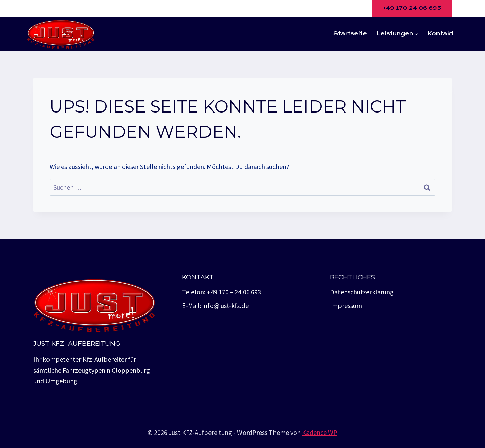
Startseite (350, 34)
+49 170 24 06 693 (412, 8)
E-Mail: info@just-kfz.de (215, 305)
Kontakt (441, 34)
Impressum (346, 305)
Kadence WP (320, 432)
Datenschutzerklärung (362, 292)
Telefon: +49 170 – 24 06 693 (221, 292)
